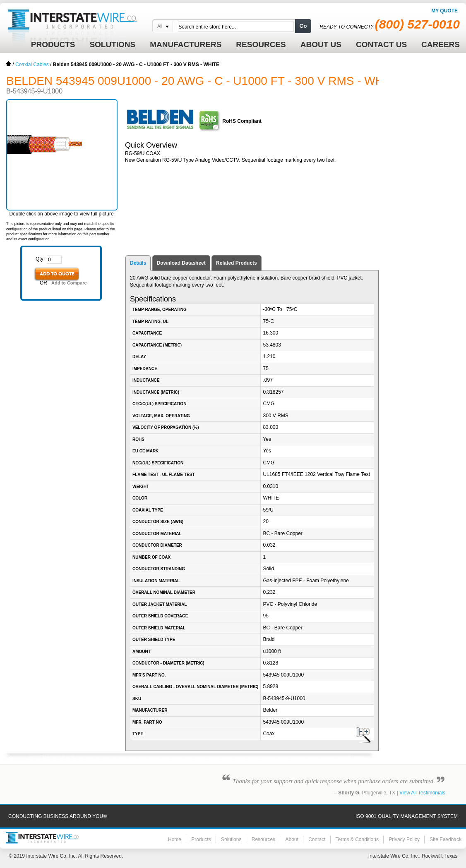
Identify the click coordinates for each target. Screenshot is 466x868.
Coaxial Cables (32, 65)
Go (303, 26)
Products (201, 839)
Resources (263, 839)
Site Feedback (446, 839)
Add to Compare (69, 283)
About (292, 839)
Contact (317, 839)
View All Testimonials (422, 793)
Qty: (40, 259)
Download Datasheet (181, 263)
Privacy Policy (404, 839)
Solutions (231, 839)
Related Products (237, 263)
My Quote (444, 11)
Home (9, 64)
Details (138, 263)
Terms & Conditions (357, 839)
